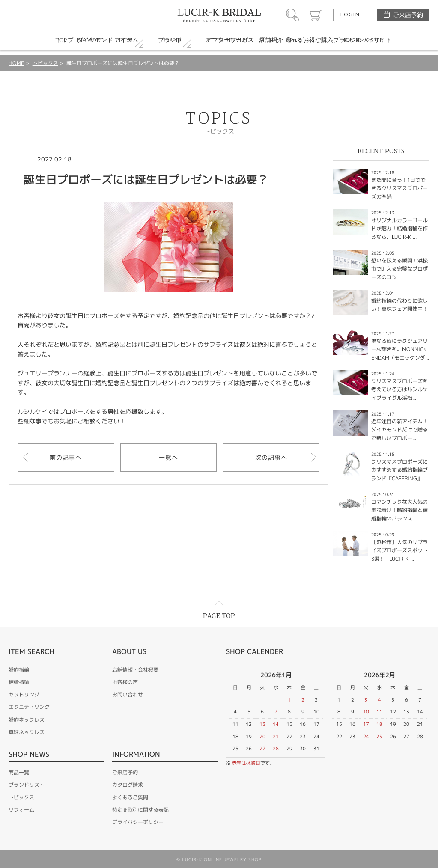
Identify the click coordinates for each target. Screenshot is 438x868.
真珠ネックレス (27, 732)
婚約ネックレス (27, 720)
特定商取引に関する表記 (140, 810)
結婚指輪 (19, 682)
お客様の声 (125, 682)
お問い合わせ (128, 694)
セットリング (24, 694)
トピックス (45, 63)
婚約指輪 (19, 670)
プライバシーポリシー (138, 822)
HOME (16, 63)
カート (316, 15)
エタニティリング (29, 707)
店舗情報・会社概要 (135, 670)
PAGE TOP (219, 616)
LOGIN (350, 15)
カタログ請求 (128, 785)
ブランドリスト (27, 785)
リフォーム (21, 810)
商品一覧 (19, 772)
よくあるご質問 (130, 797)
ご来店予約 (408, 15)
